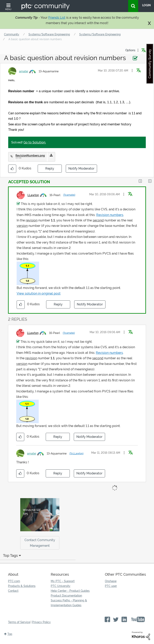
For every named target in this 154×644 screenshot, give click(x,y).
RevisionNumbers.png (30, 156)
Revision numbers (110, 215)
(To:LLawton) (76, 454)
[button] (132, 71)
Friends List (57, 18)
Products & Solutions (22, 586)
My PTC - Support (63, 581)
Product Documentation (66, 596)
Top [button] (10, 634)
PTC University (61, 586)
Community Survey (150, 64)
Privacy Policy (41, 622)
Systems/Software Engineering (49, 34)
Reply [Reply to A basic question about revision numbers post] (50, 168)
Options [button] (130, 50)
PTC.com (14, 581)
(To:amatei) (69, 195)
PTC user (111, 586)
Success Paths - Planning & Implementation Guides (69, 603)
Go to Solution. (35, 142)
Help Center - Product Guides (70, 591)
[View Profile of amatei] (24, 71)
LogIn (146, 5)
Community (12, 34)
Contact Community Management (40, 543)
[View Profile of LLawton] (33, 195)
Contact (13, 591)
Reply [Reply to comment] (58, 304)
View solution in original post (39, 293)
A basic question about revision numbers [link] (35, 39)
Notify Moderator (81, 168)
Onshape (111, 581)
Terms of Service (19, 622)
